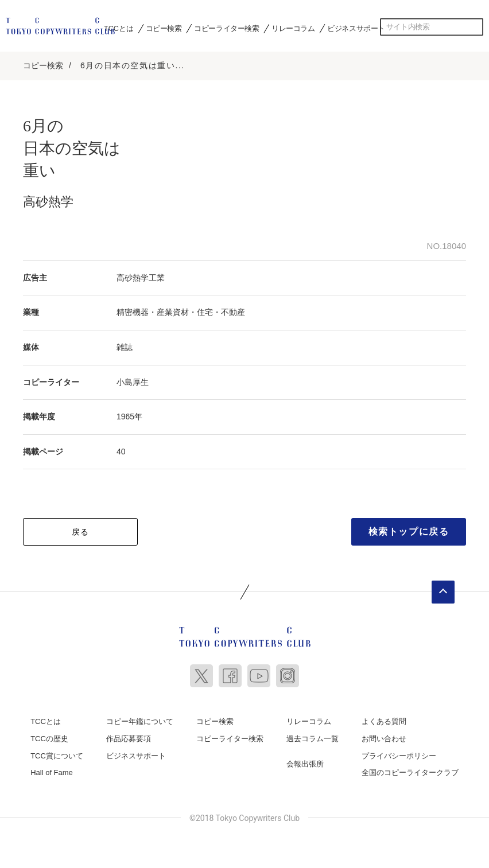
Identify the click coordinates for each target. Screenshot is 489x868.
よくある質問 (384, 720)
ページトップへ (443, 590)
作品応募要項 (129, 737)
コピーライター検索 (226, 28)
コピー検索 (164, 28)
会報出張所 (305, 762)
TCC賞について (57, 754)
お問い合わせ (384, 737)
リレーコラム (293, 28)
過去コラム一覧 (313, 737)
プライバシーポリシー (399, 754)
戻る (81, 530)
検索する (475, 27)
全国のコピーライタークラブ (410, 771)
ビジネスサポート (356, 28)
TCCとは (119, 28)
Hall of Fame (52, 771)
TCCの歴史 (49, 737)
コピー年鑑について (140, 720)
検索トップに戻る (409, 530)
